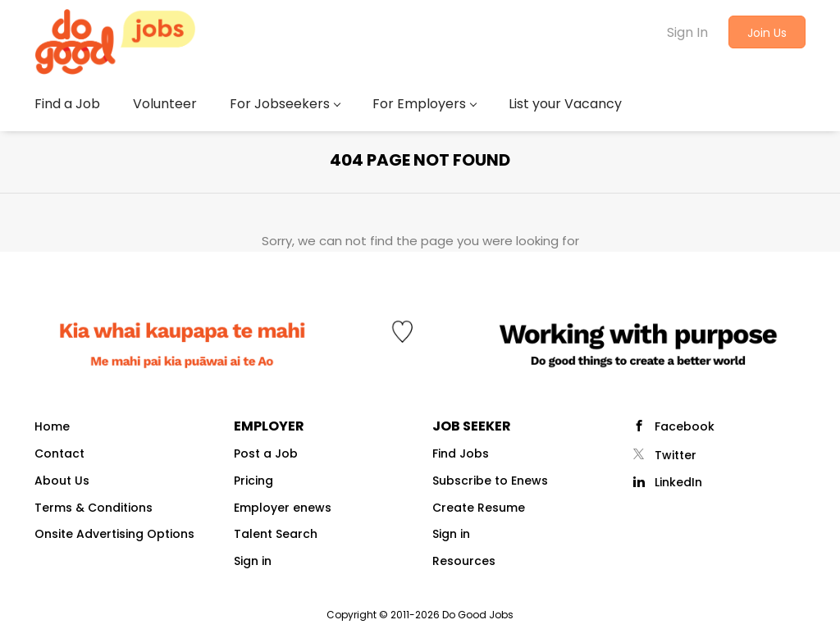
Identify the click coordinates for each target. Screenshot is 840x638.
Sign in (253, 561)
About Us (62, 481)
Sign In (687, 32)
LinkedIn (678, 482)
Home (52, 426)
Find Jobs (461, 453)
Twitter (676, 455)
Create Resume (479, 508)
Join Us (767, 33)
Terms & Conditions (94, 508)
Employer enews (283, 508)
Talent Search (276, 534)
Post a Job (266, 453)
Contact (59, 453)
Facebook (685, 426)
